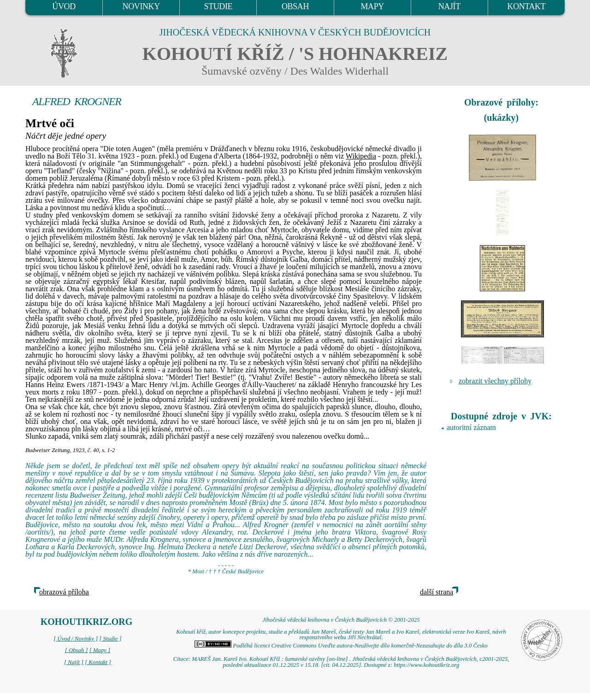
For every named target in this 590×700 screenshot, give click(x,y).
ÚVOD (64, 6)
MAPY (372, 6)
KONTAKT (527, 6)
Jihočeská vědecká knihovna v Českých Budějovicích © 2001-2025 (341, 620)
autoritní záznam (471, 427)
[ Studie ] (110, 639)
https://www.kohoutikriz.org (426, 665)
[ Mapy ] (100, 650)
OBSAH (295, 6)
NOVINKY (141, 6)
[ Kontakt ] (98, 662)
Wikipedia (361, 156)
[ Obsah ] (77, 650)
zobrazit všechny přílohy (495, 381)
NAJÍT (449, 6)
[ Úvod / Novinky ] (76, 639)
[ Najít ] (74, 662)
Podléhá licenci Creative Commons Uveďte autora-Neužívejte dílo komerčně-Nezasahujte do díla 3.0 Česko (341, 646)
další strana (437, 592)
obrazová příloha (64, 592)
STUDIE (218, 6)
